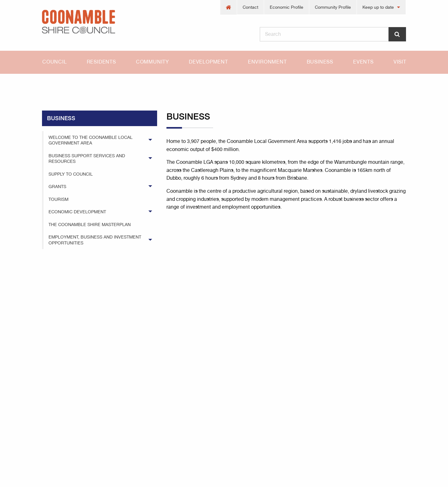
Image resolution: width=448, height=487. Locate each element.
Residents (101, 62)
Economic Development (77, 212)
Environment (267, 62)
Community (152, 62)
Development (208, 62)
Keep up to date (378, 7)
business (82, 85)
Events (363, 62)
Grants (57, 187)
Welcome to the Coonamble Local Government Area (91, 140)
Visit (400, 62)
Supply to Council (71, 174)
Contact (250, 7)
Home (48, 85)
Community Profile (333, 7)
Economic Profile (287, 7)
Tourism (58, 199)
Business (320, 62)
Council (55, 62)
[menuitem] (229, 7)
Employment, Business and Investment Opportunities (95, 240)
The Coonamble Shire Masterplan (90, 225)
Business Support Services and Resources (87, 158)
